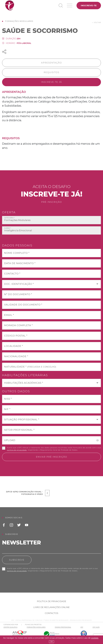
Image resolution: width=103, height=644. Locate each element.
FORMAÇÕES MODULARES (36, 627)
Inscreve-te (89, 5)
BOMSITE (88, 620)
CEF (82, 627)
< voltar (96, 23)
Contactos (51, 613)
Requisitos (51, 72)
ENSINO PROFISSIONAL (63, 627)
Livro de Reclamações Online (51, 607)
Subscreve (17, 560)
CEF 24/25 (96, 627)
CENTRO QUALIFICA (10, 627)
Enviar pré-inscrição (52, 457)
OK (51, 642)
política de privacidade (17, 450)
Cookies (95, 638)
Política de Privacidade (52, 601)
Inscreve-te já (51, 82)
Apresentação (51, 63)
